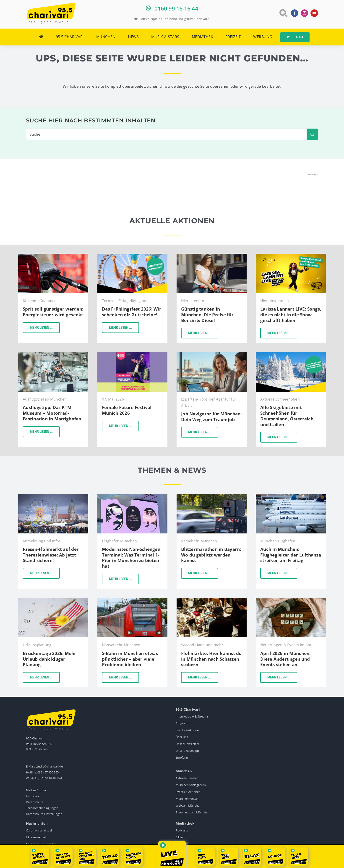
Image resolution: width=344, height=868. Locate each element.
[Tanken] (53, 256)
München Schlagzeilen (191, 785)
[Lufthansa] (291, 496)
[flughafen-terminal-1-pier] (132, 496)
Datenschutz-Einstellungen (44, 814)
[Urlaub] (53, 600)
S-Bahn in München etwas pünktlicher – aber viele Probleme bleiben (130, 659)
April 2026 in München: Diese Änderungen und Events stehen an (285, 659)
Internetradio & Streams (192, 716)
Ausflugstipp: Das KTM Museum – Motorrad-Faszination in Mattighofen (52, 413)
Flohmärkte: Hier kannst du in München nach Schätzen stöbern (211, 659)
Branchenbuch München (192, 812)
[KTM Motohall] (53, 354)
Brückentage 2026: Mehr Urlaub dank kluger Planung (50, 659)
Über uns (182, 737)
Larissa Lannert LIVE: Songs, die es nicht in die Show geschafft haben (291, 315)
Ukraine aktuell (36, 837)
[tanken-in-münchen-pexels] (212, 256)
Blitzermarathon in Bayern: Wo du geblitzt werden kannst (211, 555)
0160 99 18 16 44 (52, 778)
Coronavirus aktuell (39, 830)
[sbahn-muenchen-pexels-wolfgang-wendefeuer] (132, 600)
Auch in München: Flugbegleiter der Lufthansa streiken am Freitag (291, 555)
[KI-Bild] (212, 354)
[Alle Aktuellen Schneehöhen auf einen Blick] (291, 354)
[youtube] (314, 13)
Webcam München (188, 805)
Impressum (34, 796)
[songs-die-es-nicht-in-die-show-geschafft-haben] (291, 256)
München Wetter (187, 799)
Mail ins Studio (36, 790)
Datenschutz (35, 802)
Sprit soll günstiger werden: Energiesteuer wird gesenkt (53, 312)
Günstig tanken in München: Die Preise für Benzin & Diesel (207, 315)
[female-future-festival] (132, 354)
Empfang (182, 757)
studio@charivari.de (49, 766)
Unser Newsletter (187, 744)
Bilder (180, 837)
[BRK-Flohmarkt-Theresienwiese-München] (53, 496)
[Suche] (166, 134)
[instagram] (304, 13)
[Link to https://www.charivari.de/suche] (283, 13)
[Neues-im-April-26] (291, 600)
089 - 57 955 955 (48, 772)
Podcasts (182, 830)
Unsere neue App (187, 751)
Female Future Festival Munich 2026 (127, 410)
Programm (183, 723)
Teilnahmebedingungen (42, 808)
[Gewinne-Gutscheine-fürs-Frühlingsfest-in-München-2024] (132, 256)
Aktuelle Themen (187, 778)
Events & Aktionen (188, 730)
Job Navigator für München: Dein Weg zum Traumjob (211, 417)
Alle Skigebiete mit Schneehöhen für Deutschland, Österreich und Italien (287, 416)
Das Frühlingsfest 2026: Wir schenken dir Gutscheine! (132, 312)
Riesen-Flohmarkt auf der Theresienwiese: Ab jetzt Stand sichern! (51, 555)
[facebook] (295, 13)
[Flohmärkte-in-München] (212, 600)
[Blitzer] (212, 496)
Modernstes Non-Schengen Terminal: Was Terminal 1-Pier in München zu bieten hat (131, 558)
